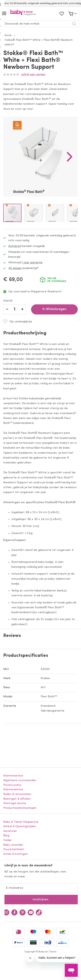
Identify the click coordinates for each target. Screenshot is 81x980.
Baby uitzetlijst (13, 845)
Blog (6, 836)
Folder (8, 840)
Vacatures (10, 831)
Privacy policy (12, 785)
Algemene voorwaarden (20, 780)
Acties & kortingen (16, 854)
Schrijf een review (33, 75)
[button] (70, 157)
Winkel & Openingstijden (20, 827)
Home (7, 35)
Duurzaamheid (13, 849)
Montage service (15, 803)
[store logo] (23, 13)
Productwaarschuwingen (20, 808)
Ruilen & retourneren (17, 794)
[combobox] (40, 24)
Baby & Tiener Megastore (21, 822)
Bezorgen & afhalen (17, 799)
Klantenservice (13, 776)
